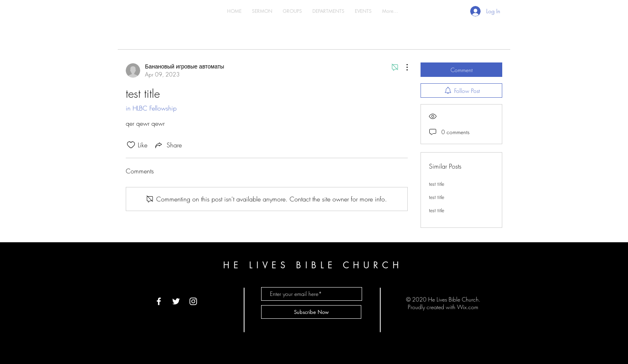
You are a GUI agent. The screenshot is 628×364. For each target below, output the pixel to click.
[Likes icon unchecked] (131, 145)
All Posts (175, 37)
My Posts (206, 37)
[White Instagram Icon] (193, 301)
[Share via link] (168, 145)
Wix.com (468, 307)
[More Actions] (403, 67)
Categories (140, 37)
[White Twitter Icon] (176, 301)
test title (437, 184)
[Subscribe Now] (311, 312)
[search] (461, 37)
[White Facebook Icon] (159, 301)
